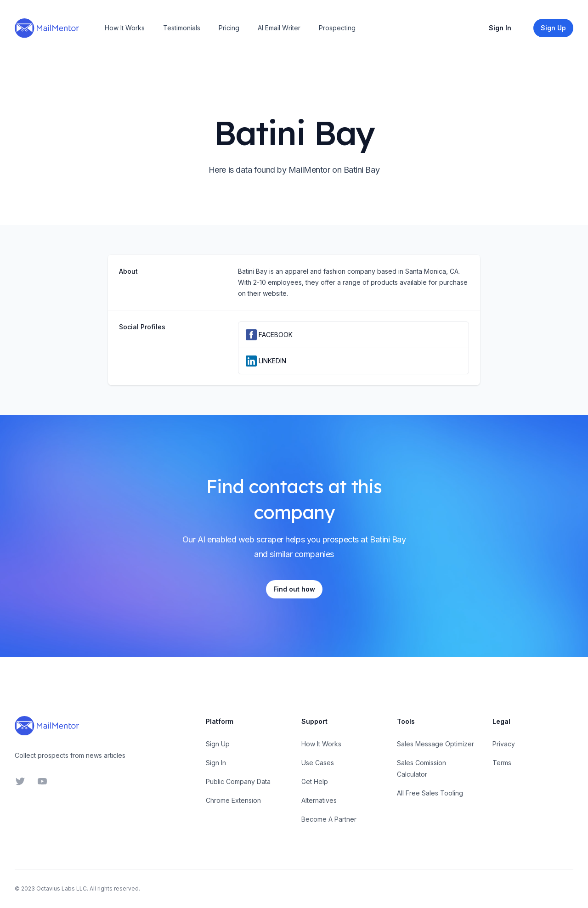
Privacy (504, 744)
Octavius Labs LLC (62, 888)
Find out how (294, 589)
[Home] (47, 28)
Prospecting (337, 28)
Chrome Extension (233, 800)
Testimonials (182, 28)
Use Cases (318, 763)
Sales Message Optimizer (435, 744)
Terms (502, 763)
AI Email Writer (279, 28)
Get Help (315, 781)
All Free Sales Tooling (430, 793)
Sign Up (218, 744)
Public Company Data (238, 781)
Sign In (500, 28)
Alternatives (319, 800)
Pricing (229, 28)
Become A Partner (329, 819)
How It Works (125, 28)
